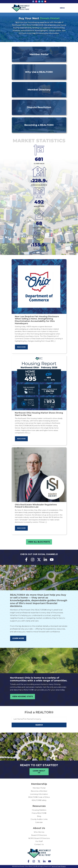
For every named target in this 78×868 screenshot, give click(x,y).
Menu (62, 8)
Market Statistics (39, 141)
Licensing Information (39, 794)
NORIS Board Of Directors (39, 838)
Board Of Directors (39, 835)
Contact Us (39, 844)
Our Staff (39, 841)
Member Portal (39, 788)
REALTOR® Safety (39, 800)
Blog (39, 816)
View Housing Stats (23, 697)
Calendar (39, 822)
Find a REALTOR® (39, 712)
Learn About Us (39, 772)
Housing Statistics (39, 810)
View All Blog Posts (39, 542)
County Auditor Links (39, 819)
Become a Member (39, 791)
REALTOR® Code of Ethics (39, 797)
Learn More (18, 638)
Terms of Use (56, 866)
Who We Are (39, 832)
